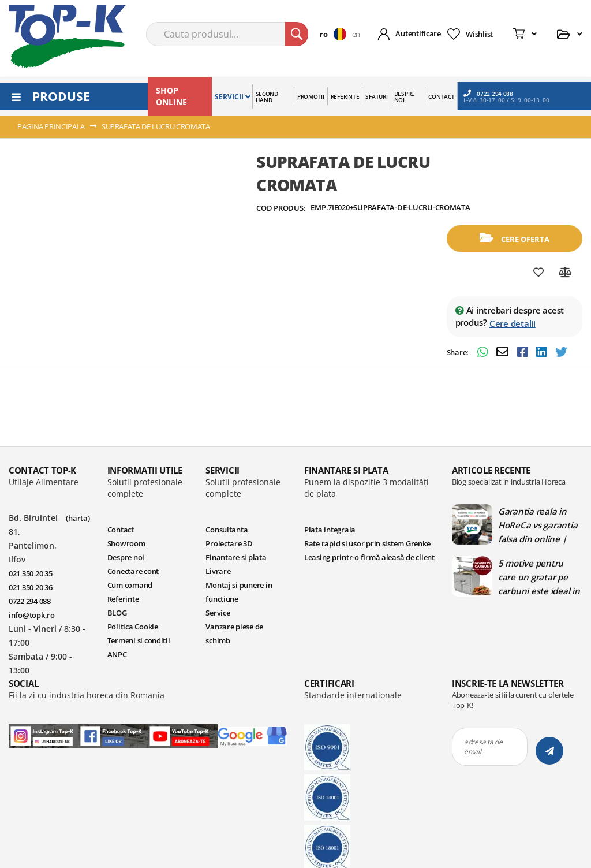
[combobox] (227, 34)
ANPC (117, 654)
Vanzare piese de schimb (234, 634)
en (356, 34)
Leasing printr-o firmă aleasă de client (369, 557)
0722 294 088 (488, 93)
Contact (121, 530)
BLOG (117, 613)
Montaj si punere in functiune (239, 592)
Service (218, 613)
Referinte (123, 599)
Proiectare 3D (229, 543)
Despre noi (126, 557)
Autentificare (418, 33)
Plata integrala (330, 530)
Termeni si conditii (139, 640)
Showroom (126, 543)
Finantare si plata (236, 557)
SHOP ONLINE (171, 96)
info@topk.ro (32, 615)
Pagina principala (51, 126)
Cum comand (130, 585)
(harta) (78, 518)
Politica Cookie (133, 627)
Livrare (218, 571)
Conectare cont (133, 571)
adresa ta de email (483, 747)
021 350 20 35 (31, 573)
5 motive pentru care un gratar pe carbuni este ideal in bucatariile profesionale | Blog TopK (539, 577)
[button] (336, 34)
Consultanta (227, 530)
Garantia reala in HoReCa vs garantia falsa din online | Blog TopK (538, 525)
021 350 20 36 (31, 587)
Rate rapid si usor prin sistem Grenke (367, 543)
